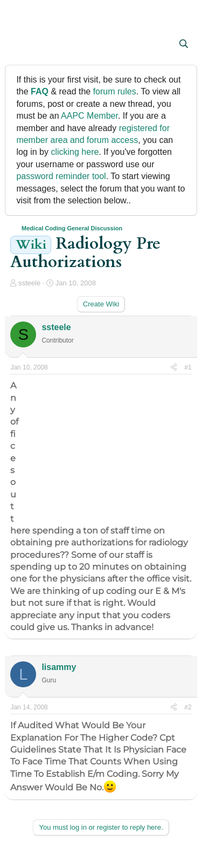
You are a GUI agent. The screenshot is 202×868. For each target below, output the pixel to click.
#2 (188, 707)
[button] (20, 45)
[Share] (174, 368)
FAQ (40, 91)
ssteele (29, 283)
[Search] (184, 44)
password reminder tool (61, 176)
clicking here (75, 152)
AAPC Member (89, 116)
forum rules (115, 91)
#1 (188, 367)
